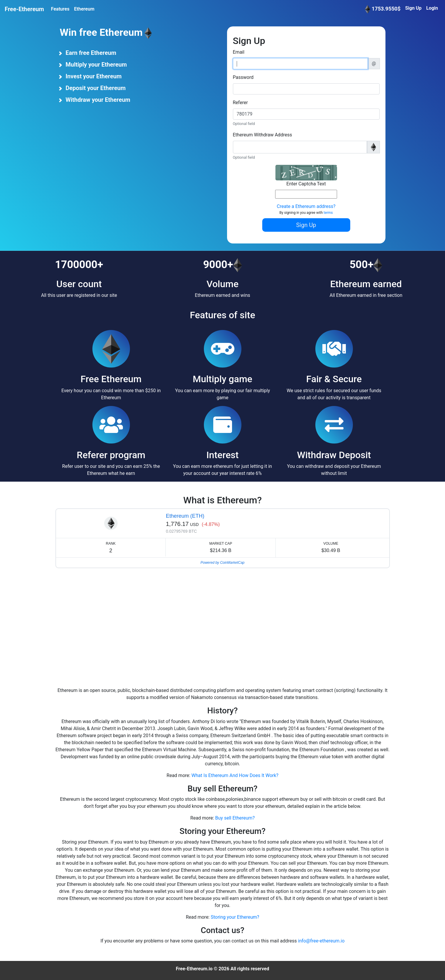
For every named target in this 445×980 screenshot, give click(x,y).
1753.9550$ (383, 9)
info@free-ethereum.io (321, 941)
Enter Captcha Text (306, 184)
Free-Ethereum (24, 9)
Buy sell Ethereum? (235, 818)
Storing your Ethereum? (235, 917)
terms (328, 213)
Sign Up (413, 8)
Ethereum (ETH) (185, 516)
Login (432, 8)
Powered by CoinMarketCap (222, 563)
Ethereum (84, 9)
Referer (240, 103)
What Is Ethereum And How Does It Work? (235, 775)
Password (243, 77)
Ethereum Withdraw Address (263, 135)
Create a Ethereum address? (306, 206)
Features (60, 9)
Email (239, 52)
